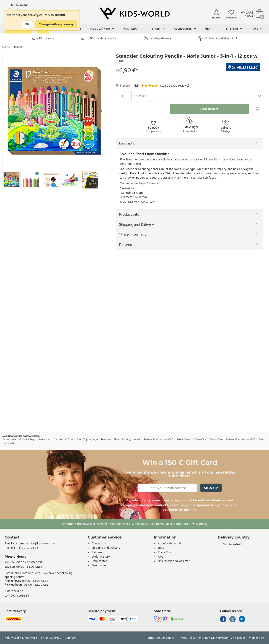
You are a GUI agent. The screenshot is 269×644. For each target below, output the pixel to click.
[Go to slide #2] (31, 180)
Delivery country (222, 638)
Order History (101, 557)
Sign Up (211, 488)
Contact (12, 537)
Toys (257, 29)
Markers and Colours (50, 439)
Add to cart (209, 109)
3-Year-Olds (150, 439)
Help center (99, 561)
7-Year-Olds (216, 439)
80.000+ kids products (98, 38)
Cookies (240, 638)
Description (128, 143)
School (69, 439)
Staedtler (106, 439)
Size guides (99, 565)
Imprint (203, 638)
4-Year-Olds (167, 439)
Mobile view (257, 638)
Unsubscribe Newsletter (174, 561)
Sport (158, 29)
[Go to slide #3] (51, 180)
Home (6, 47)
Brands (19, 47)
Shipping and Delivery (136, 224)
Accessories (185, 29)
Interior (234, 29)
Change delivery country (56, 24)
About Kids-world (169, 544)
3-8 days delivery (157, 38)
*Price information (134, 234)
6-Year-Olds (199, 439)
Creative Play (27, 439)
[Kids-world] (134, 14)
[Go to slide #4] (70, 180)
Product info (129, 214)
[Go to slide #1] (12, 180)
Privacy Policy (186, 638)
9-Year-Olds (249, 439)
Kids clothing (102, 29)
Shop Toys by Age (87, 439)
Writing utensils (131, 439)
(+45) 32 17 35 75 (26, 548)
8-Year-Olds (232, 439)
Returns (125, 245)
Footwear (133, 29)
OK (27, 24)
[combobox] (197, 96)
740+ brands (43, 38)
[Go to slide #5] (90, 180)
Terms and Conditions (160, 638)
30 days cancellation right (218, 38)
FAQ (161, 557)
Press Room (166, 552)
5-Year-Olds (183, 439)
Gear (211, 29)
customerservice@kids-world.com (35, 544)
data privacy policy (195, 524)
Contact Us (99, 544)
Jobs (161, 548)
